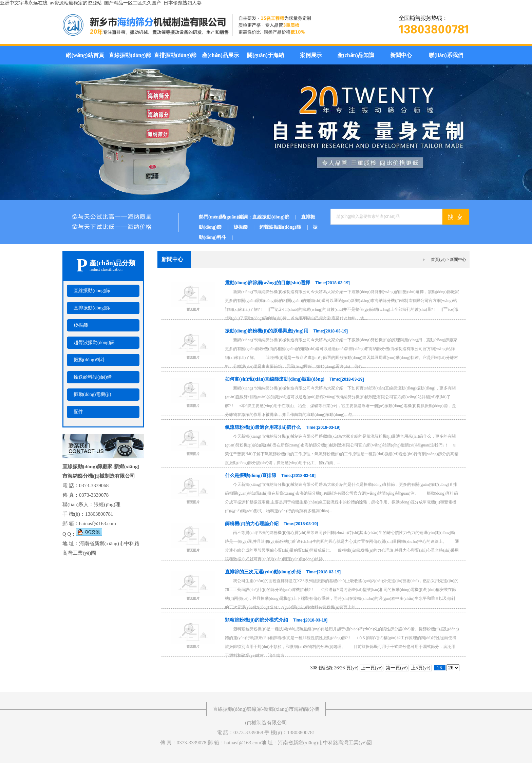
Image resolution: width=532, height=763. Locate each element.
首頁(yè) (438, 260)
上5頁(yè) (421, 668)
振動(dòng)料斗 (89, 360)
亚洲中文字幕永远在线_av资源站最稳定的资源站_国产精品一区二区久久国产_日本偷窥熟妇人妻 (101, 3)
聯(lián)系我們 (446, 55)
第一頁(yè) (397, 668)
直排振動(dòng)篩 (175, 55)
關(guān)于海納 (265, 55)
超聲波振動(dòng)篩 (286, 227)
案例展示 (311, 55)
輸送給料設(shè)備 (93, 377)
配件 (78, 412)
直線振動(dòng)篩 (130, 55)
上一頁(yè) (372, 668)
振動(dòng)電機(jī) (92, 394)
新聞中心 (401, 55)
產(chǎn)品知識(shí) (356, 58)
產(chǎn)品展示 (220, 55)
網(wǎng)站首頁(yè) (85, 58)
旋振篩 (246, 227)
